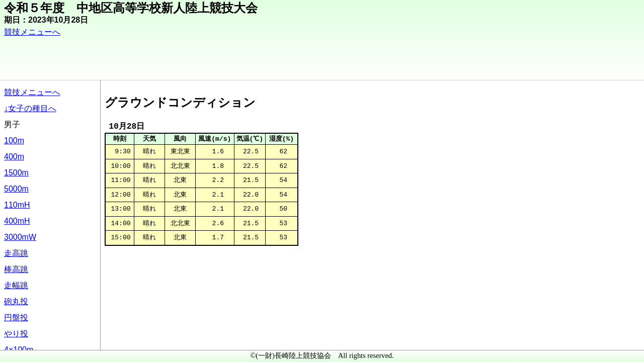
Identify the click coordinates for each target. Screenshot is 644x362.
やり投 (16, 334)
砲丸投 (16, 301)
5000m (16, 189)
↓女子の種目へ (30, 108)
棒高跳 (16, 269)
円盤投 (16, 318)
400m (14, 157)
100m (14, 141)
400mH (17, 221)
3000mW (20, 237)
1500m (16, 173)
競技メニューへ (32, 32)
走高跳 (16, 253)
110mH (17, 205)
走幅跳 (16, 285)
